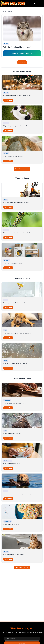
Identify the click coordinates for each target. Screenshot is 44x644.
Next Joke (22, 62)
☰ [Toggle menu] (35, 4)
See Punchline (8, 100)
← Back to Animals (7, 12)
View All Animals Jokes (22, 169)
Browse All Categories (22, 567)
